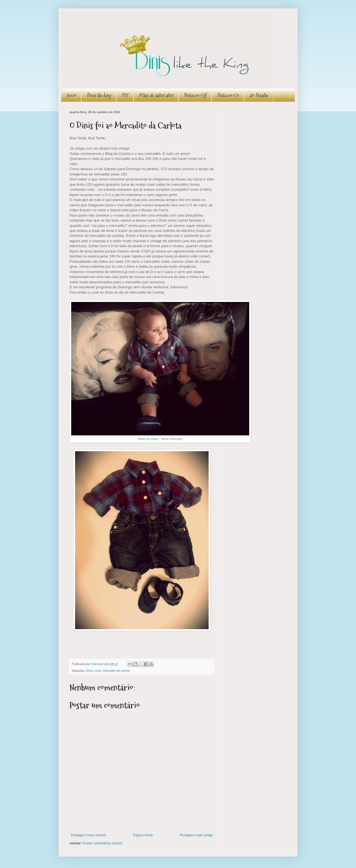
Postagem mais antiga (196, 835)
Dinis (89, 671)
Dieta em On (228, 95)
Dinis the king (99, 95)
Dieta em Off (195, 95)
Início (71, 95)
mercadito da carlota (116, 671)
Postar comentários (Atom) (102, 843)
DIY (125, 95)
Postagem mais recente (88, 835)
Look (97, 671)
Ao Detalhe (259, 95)
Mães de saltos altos (156, 95)
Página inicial (143, 835)
